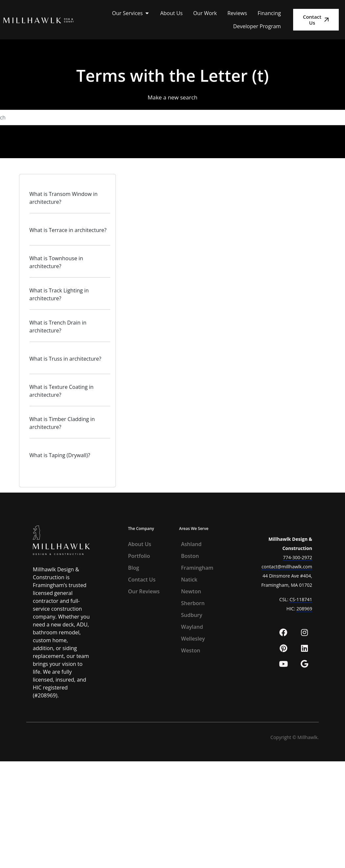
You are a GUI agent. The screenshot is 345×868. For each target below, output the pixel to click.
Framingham (197, 568)
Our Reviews (144, 591)
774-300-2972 (298, 557)
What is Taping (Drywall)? (60, 455)
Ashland (191, 544)
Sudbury (192, 615)
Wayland (192, 627)
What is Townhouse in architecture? (56, 262)
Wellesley (193, 639)
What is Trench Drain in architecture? (58, 327)
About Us (140, 544)
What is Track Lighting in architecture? (59, 294)
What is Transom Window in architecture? (64, 198)
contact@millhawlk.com (287, 567)
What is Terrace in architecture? (68, 230)
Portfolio (139, 556)
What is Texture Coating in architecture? (62, 391)
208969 (304, 609)
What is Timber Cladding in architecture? (62, 423)
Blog (134, 568)
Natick (189, 580)
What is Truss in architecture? (65, 359)
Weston (191, 650)
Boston (190, 556)
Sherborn (193, 603)
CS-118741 (301, 599)
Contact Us (142, 580)
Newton (191, 591)
